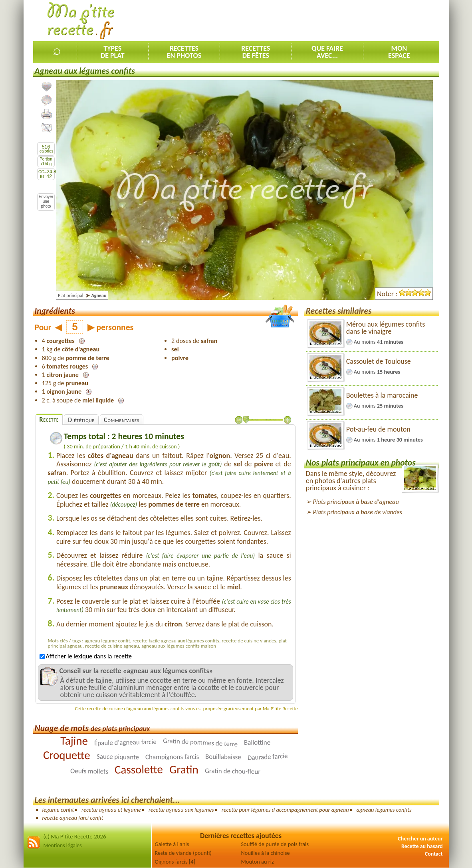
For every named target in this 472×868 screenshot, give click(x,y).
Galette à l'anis (172, 844)
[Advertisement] (294, 20)
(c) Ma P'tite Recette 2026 (75, 836)
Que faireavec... (327, 52)
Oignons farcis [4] (175, 862)
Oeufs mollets (89, 771)
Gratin (184, 769)
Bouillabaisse (223, 757)
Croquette (67, 755)
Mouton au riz (258, 862)
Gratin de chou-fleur (233, 771)
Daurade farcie (268, 757)
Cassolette (139, 769)
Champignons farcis (172, 757)
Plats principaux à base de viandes (357, 512)
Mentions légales (63, 845)
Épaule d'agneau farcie (125, 742)
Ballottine (257, 742)
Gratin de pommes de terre (200, 742)
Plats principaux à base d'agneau (356, 502)
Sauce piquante (117, 756)
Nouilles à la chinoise (266, 853)
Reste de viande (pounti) (183, 853)
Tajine (74, 740)
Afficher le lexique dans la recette (86, 656)
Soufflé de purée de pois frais (275, 844)
